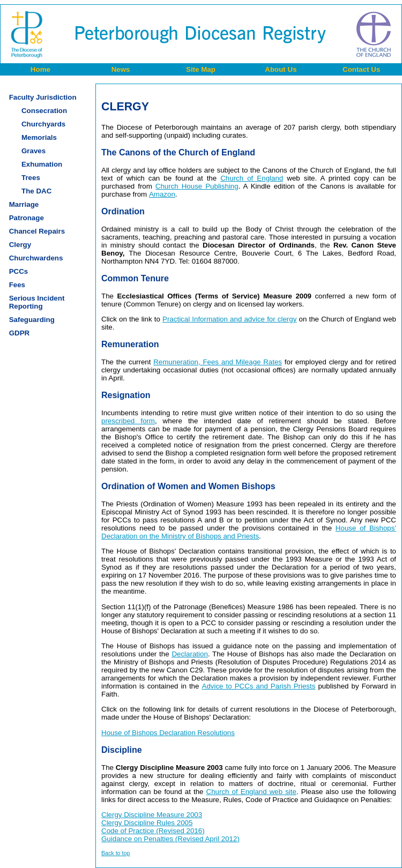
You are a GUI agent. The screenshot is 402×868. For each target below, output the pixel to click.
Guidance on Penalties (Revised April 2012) (170, 839)
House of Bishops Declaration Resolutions (168, 733)
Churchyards (43, 124)
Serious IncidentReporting (37, 302)
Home (40, 69)
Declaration (189, 654)
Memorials (39, 137)
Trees (31, 178)
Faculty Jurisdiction (43, 97)
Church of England (252, 178)
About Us (281, 69)
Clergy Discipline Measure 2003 (152, 815)
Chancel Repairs (37, 231)
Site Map (201, 69)
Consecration (44, 111)
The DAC (36, 191)
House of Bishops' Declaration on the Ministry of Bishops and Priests (249, 532)
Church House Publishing (197, 186)
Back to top (116, 853)
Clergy (20, 245)
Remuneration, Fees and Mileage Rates (218, 362)
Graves (33, 151)
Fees (17, 285)
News (121, 69)
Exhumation (42, 164)
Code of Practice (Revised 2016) (153, 831)
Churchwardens (36, 258)
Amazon (162, 194)
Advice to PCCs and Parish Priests (259, 686)
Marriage (24, 204)
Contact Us (361, 69)
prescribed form (128, 421)
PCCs (19, 271)
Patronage (27, 218)
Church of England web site (251, 792)
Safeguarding (32, 320)
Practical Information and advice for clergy (229, 319)
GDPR (20, 333)
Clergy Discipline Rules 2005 (147, 823)
